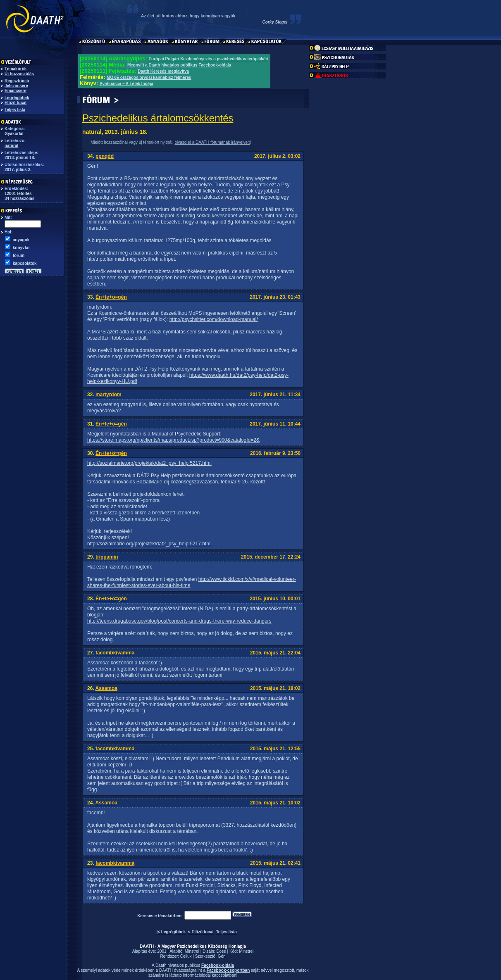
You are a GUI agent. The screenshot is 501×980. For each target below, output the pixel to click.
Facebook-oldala (218, 965)
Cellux (186, 956)
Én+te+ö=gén (111, 297)
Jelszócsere (16, 86)
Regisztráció (17, 81)
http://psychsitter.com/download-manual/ (214, 319)
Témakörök (16, 69)
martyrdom (109, 395)
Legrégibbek (17, 98)
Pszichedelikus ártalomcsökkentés (158, 118)
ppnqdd (105, 156)
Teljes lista (15, 110)
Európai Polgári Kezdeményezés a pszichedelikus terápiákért (208, 59)
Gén (222, 956)
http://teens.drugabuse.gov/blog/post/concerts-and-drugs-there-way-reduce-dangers (179, 621)
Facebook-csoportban (228, 970)
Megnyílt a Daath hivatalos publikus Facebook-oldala (179, 65)
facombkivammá (115, 653)
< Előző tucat (201, 932)
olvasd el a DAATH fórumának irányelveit (212, 142)
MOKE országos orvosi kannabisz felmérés (149, 77)
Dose (221, 951)
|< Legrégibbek (171, 932)
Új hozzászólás (19, 74)
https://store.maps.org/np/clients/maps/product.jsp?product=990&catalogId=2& (173, 440)
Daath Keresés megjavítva (163, 71)
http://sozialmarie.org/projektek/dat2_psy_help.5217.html (149, 463)
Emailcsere (16, 91)
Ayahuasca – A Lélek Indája (126, 84)
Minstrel (192, 951)
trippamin (107, 557)
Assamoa (106, 688)
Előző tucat (16, 103)
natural (11, 146)
